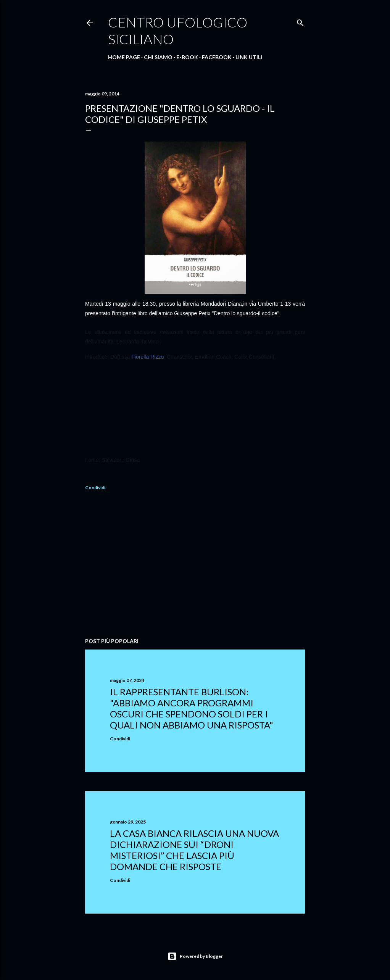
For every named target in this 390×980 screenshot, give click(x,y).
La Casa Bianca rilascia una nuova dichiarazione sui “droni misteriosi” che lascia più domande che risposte (194, 850)
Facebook (217, 57)
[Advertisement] (195, 565)
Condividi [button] (95, 488)
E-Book (187, 57)
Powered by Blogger (195, 956)
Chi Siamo (158, 57)
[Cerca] (300, 21)
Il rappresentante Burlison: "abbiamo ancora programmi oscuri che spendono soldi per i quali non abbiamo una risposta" (192, 708)
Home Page (124, 57)
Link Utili (249, 57)
